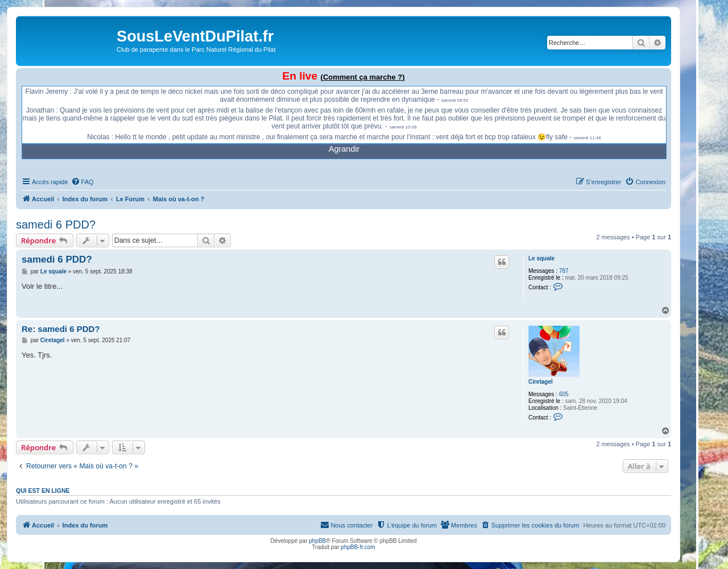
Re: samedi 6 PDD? (61, 329)
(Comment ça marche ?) (363, 77)
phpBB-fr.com (358, 547)
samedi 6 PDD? (56, 225)
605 (564, 394)
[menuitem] (82, 182)
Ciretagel (541, 382)
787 (564, 271)
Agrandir (344, 149)
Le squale (541, 258)
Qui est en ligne (43, 491)
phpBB (317, 541)
